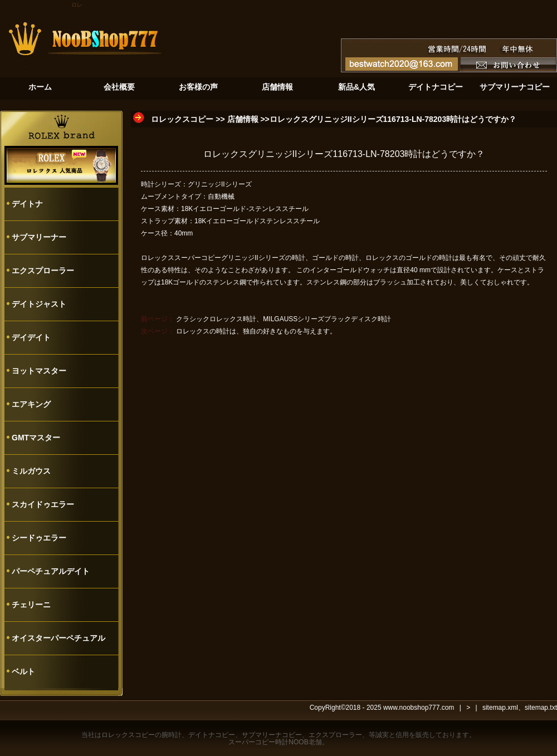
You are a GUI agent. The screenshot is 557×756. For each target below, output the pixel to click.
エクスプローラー (43, 271)
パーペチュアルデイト (51, 571)
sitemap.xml (500, 708)
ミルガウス (31, 471)
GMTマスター (36, 438)
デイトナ (27, 204)
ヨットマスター (39, 371)
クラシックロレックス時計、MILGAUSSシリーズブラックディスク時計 (284, 319)
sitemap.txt (541, 708)
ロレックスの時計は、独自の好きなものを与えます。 (256, 331)
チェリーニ (31, 605)
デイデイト (31, 337)
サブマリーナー (39, 237)
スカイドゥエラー (43, 504)
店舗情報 (243, 119)
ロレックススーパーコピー (181, 258)
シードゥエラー (39, 538)
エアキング (31, 404)
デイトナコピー (212, 735)
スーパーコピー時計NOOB (268, 742)
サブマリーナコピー (272, 735)
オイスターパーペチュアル (58, 638)
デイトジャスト (39, 304)
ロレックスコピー (182, 119)
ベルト (23, 671)
